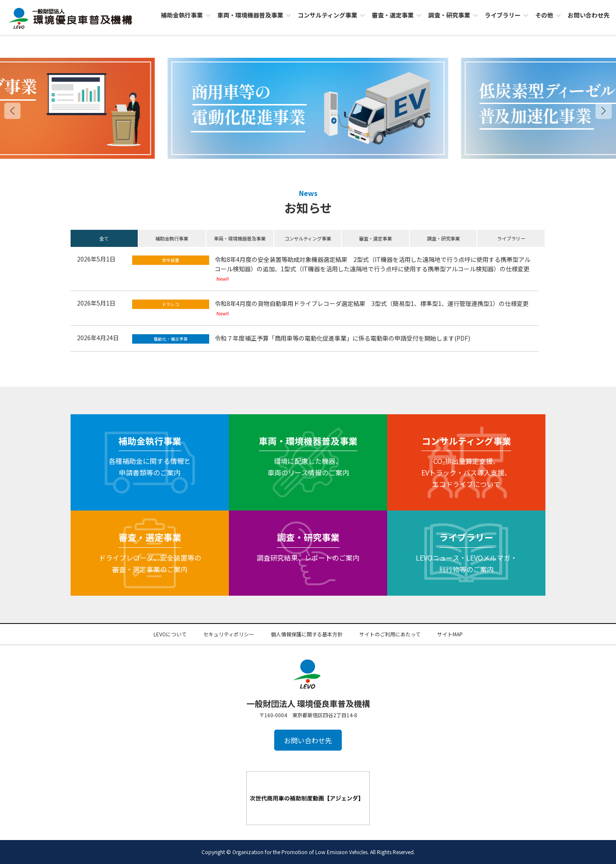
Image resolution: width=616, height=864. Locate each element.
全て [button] (104, 238)
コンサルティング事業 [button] (308, 238)
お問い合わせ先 (308, 740)
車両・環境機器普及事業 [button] (240, 238)
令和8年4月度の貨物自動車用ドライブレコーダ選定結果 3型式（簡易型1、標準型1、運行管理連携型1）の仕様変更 (372, 303)
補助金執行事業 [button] (172, 238)
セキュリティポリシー (229, 634)
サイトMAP (450, 634)
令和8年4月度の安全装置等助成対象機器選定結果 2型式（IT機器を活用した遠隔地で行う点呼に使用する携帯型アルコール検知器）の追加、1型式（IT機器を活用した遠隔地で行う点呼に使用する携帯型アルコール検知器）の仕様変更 (373, 264)
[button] (604, 111)
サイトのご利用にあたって (390, 634)
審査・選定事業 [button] (375, 238)
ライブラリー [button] (511, 238)
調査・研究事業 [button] (443, 238)
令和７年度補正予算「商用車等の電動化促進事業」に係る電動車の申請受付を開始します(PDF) (342, 338)
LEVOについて (170, 634)
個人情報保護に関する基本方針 (307, 634)
